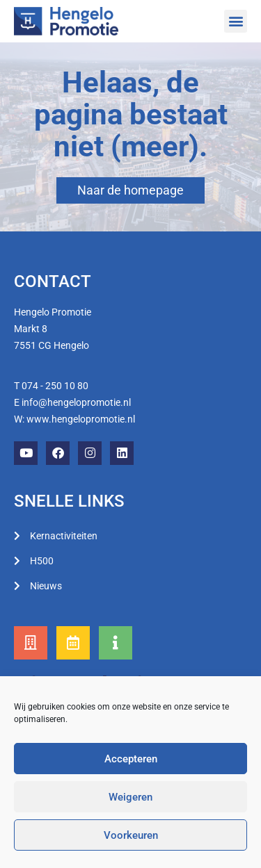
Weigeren (130, 797)
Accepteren (131, 759)
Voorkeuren (131, 835)
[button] (236, 21)
